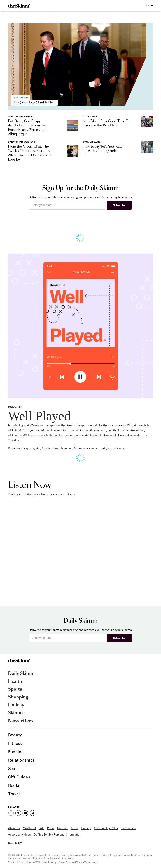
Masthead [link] (29, 828)
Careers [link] (62, 828)
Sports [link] (15, 689)
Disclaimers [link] (129, 828)
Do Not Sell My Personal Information (57, 834)
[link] (19, 6)
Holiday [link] (16, 705)
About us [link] (14, 828)
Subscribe (119, 205)
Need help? (15, 843)
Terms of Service (84, 862)
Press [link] (51, 828)
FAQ (41, 828)
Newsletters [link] (20, 721)
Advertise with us (19, 834)
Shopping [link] (18, 697)
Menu (150, 6)
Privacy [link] (86, 828)
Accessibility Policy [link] (106, 828)
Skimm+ (17, 713)
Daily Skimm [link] (21, 674)
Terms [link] (74, 828)
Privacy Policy (65, 862)
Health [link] (15, 681)
